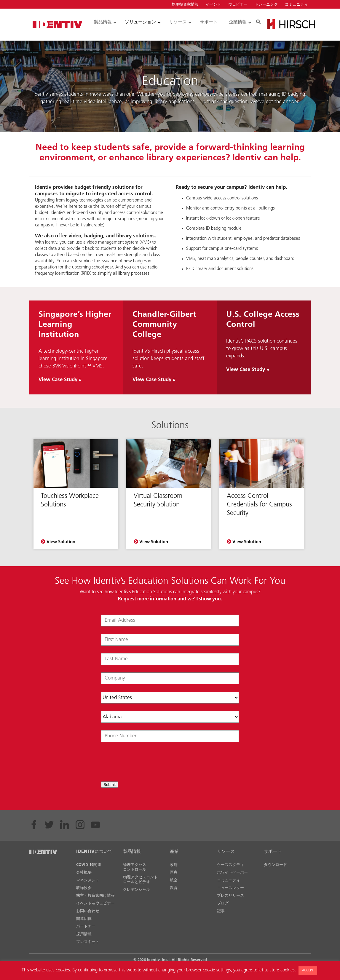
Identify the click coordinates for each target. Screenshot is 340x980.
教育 (174, 888)
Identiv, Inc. (158, 960)
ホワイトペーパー (232, 873)
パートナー (86, 927)
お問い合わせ (88, 911)
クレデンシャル (137, 890)
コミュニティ (296, 5)
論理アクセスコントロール (135, 867)
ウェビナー (238, 5)
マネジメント (88, 880)
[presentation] (146, 762)
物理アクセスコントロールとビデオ (140, 880)
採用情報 (84, 934)
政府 (174, 865)
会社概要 (84, 873)
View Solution (58, 542)
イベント (213, 5)
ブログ (223, 903)
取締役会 (84, 888)
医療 (174, 873)
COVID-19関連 (89, 865)
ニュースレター (230, 888)
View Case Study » (60, 380)
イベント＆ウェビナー (95, 903)
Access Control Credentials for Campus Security (259, 505)
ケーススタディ (230, 865)
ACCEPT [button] (308, 971)
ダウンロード (275, 865)
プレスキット (88, 942)
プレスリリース (230, 896)
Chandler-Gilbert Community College (164, 325)
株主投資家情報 (185, 5)
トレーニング (266, 5)
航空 (174, 880)
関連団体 (84, 919)
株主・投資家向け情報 (95, 896)
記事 (221, 911)
